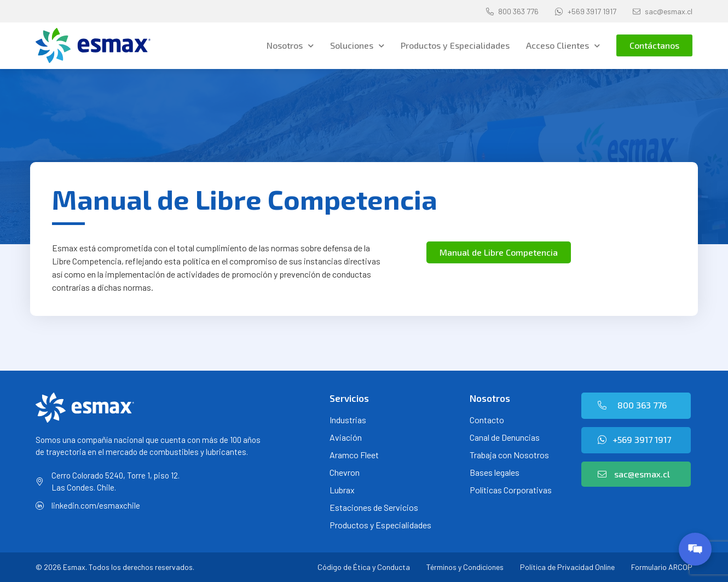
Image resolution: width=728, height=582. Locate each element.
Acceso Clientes (563, 45)
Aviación (346, 437)
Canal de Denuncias (505, 437)
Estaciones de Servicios (374, 507)
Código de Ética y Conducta (364, 567)
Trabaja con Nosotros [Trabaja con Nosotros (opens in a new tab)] (509, 455)
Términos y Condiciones (465, 567)
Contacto (487, 420)
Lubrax (342, 490)
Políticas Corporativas (511, 490)
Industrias (348, 420)
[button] (654, 45)
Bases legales (495, 472)
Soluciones (357, 45)
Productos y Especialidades (455, 45)
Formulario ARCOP (662, 567)
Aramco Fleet (354, 455)
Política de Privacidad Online (567, 567)
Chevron (345, 472)
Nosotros (290, 45)
